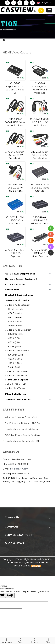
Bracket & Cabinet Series (19, 295)
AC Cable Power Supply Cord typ (22, 435)
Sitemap (26, 566)
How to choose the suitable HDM (22, 441)
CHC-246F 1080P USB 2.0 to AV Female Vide (40, 155)
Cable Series (12, 290)
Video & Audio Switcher (18, 351)
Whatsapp (7, 640)
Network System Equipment (21, 279)
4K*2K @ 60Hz (15, 342)
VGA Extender (15, 313)
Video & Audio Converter (19, 330)
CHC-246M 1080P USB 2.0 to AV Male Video (40, 122)
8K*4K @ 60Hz (15, 347)
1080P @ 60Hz (16, 334)
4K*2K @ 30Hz (15, 338)
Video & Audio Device (38, 40)
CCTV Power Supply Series (20, 274)
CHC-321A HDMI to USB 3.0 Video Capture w (15, 220)
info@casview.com (19, 469)
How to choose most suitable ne (22, 429)
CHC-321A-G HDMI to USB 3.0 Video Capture (40, 188)
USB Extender (15, 317)
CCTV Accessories (15, 284)
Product (20, 40)
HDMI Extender (16, 309)
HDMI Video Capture (14, 43)
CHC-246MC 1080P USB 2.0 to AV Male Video (15, 122)
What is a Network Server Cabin (22, 417)
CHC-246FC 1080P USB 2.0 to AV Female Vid (15, 155)
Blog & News (14, 543)
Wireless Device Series (18, 399)
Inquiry (34, 640)
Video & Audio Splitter (17, 371)
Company (12, 527)
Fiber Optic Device (16, 394)
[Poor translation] (10, 595)
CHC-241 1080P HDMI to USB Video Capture (40, 253)
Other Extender (16, 326)
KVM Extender (15, 322)
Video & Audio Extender (18, 305)
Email (21, 640)
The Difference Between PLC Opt (23, 423)
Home (9, 40)
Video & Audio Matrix (17, 376)
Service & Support (19, 535)
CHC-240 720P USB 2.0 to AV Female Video (15, 188)
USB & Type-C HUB (16, 384)
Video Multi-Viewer (16, 388)
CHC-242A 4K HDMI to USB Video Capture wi (40, 220)
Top (48, 640)
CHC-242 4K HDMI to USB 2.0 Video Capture (15, 253)
